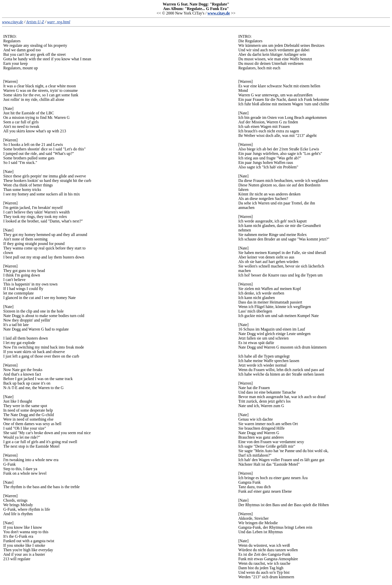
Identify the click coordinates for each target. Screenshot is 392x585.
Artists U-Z (35, 22)
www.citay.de (219, 13)
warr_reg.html (58, 22)
